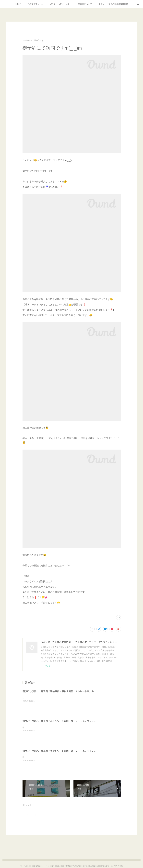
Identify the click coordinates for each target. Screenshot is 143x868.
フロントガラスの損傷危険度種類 (113, 4)
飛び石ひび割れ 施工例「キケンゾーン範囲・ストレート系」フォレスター (62, 721)
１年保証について (84, 4)
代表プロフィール (35, 4)
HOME (18, 4)
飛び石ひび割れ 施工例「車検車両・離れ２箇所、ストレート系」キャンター (63, 691)
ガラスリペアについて (60, 4)
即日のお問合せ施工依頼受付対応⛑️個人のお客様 (44, 728)
